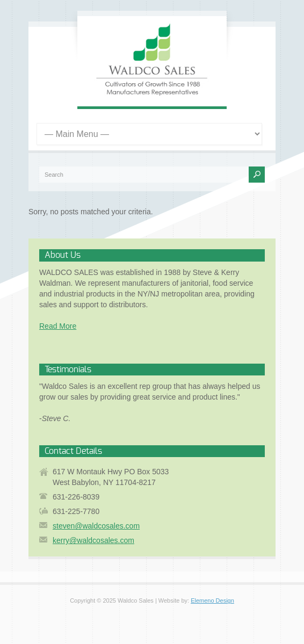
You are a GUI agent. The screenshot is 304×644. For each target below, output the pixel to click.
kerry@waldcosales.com (93, 540)
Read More (58, 326)
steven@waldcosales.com (96, 526)
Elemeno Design (212, 600)
